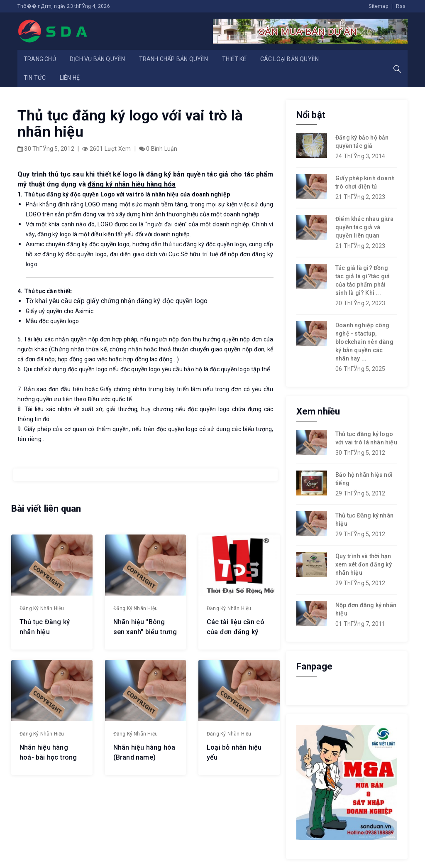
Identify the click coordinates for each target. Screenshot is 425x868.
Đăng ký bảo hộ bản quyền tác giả (362, 142)
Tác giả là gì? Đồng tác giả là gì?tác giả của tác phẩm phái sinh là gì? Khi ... (363, 280)
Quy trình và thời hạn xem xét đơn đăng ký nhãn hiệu (364, 564)
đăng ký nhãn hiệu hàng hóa (132, 184)
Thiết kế (234, 59)
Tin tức (35, 78)
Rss (401, 6)
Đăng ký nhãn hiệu (42, 608)
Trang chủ (40, 59)
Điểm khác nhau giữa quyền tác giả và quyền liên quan (364, 227)
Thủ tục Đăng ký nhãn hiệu (364, 520)
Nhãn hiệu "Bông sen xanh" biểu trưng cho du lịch (145, 632)
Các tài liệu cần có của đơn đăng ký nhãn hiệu (236, 632)
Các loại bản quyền (290, 59)
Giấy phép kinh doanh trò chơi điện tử (365, 182)
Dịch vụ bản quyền (97, 59)
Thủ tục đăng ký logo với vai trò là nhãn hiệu (366, 438)
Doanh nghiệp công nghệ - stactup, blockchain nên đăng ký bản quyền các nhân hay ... (364, 342)
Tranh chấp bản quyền (174, 59)
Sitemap (378, 6)
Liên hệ (70, 78)
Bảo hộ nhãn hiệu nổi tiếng (364, 479)
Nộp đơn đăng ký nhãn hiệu (366, 609)
